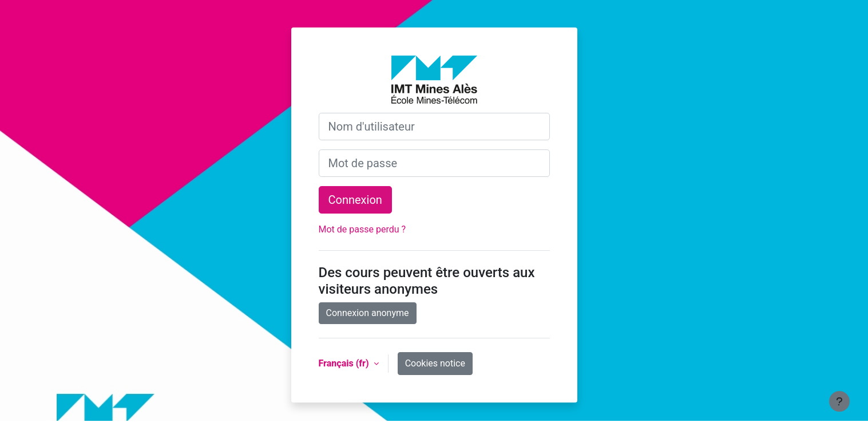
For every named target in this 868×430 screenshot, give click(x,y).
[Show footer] (839, 401)
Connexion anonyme (368, 313)
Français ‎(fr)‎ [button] (345, 363)
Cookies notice (435, 363)
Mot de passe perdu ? (362, 229)
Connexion (355, 200)
